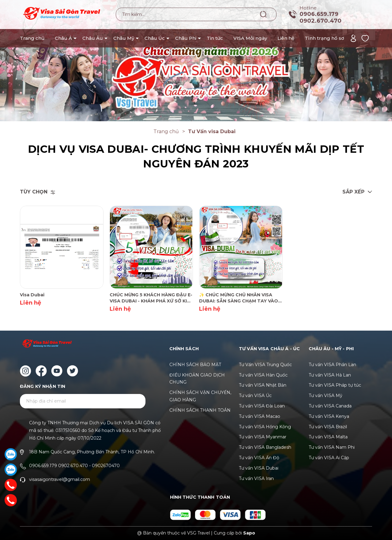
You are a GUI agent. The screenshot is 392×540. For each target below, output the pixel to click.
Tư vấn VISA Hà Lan (330, 375)
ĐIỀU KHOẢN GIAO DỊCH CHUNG (197, 379)
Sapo (249, 533)
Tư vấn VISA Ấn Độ (259, 458)
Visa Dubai (32, 295)
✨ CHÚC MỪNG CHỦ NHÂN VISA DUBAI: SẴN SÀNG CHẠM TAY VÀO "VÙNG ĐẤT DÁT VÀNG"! (239, 298)
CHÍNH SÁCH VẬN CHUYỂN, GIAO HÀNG (200, 396)
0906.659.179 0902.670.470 (320, 17)
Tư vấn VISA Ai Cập (329, 458)
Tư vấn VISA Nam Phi (332, 447)
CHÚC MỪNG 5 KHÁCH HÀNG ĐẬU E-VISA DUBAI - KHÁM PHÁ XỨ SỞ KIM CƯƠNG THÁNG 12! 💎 (151, 298)
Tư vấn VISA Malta (328, 437)
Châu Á (63, 38)
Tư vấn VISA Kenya (329, 416)
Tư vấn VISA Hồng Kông (265, 427)
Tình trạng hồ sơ (324, 38)
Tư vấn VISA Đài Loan (262, 406)
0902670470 (106, 466)
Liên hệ (286, 38)
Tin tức (215, 38)
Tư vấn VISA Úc (255, 396)
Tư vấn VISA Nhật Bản (263, 385)
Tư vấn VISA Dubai (259, 468)
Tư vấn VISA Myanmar (263, 437)
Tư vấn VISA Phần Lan (332, 365)
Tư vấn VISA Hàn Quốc (263, 375)
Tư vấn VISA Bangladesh (265, 447)
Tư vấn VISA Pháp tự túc (335, 385)
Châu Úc (155, 38)
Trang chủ (32, 38)
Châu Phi (186, 38)
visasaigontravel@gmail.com (60, 479)
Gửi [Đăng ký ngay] (133, 401)
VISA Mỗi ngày (250, 38)
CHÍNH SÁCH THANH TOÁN (200, 410)
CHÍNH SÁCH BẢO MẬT (195, 365)
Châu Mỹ (124, 38)
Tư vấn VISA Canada (330, 406)
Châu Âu (93, 38)
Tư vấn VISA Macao (260, 416)
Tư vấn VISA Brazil (328, 427)
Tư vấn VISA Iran (256, 478)
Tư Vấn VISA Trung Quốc (265, 365)
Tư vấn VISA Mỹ (326, 396)
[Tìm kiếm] (264, 14)
